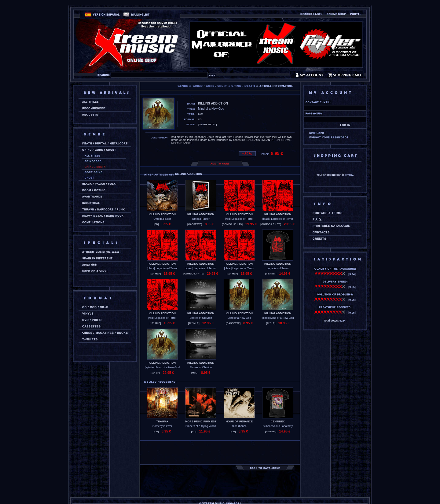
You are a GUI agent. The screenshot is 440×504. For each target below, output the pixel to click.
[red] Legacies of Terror (239, 219)
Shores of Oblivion (201, 318)
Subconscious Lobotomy (278, 426)
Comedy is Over (162, 426)
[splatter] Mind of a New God (162, 367)
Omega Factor (162, 219)
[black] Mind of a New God (278, 318)
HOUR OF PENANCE (239, 421)
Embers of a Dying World (201, 426)
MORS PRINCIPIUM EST (201, 421)
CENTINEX (278, 421)
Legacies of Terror (278, 268)
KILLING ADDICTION (162, 214)
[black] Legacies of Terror (278, 219)
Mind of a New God (239, 318)
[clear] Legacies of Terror (201, 268)
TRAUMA (162, 421)
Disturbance (239, 426)
